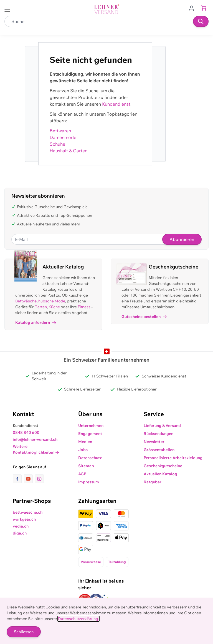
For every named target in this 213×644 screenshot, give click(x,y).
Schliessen (24, 632)
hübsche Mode (52, 301)
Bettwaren (60, 131)
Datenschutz (90, 458)
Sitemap (86, 466)
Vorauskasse (91, 562)
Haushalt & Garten (69, 151)
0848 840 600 (26, 432)
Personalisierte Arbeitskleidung (173, 458)
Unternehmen (91, 426)
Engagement (90, 434)
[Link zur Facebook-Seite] (18, 479)
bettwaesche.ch (28, 512)
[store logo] (106, 9)
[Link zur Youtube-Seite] (29, 479)
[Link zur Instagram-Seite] (39, 479)
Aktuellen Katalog (160, 474)
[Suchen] (201, 21)
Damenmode (63, 137)
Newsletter (154, 442)
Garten (41, 307)
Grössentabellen (159, 450)
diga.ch (20, 533)
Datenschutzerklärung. (78, 619)
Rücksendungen (159, 434)
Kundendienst (116, 104)
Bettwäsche (26, 301)
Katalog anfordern (36, 322)
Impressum (89, 482)
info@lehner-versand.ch (35, 439)
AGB (82, 474)
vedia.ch (21, 526)
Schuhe (57, 144)
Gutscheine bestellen (144, 317)
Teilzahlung (117, 562)
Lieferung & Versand (162, 426)
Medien (85, 442)
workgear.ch (24, 519)
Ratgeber (153, 482)
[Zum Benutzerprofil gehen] (193, 8)
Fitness (84, 307)
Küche (54, 307)
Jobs (83, 450)
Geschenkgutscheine (163, 466)
